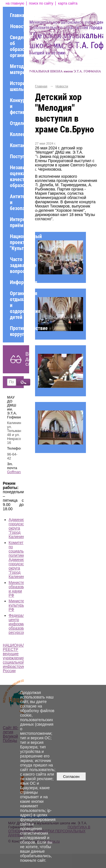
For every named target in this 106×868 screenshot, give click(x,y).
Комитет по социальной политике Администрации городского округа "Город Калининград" (23, 560)
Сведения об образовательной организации (17, 46)
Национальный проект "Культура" (17, 242)
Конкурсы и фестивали (17, 106)
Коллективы (17, 134)
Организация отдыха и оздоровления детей (17, 305)
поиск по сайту (41, 3)
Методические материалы (17, 69)
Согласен (71, 777)
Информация (17, 282)
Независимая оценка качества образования (17, 176)
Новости (17, 26)
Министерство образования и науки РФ (22, 589)
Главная (17, 15)
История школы (17, 86)
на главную (15, 3)
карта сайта (68, 3)
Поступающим (17, 156)
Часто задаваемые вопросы (17, 265)
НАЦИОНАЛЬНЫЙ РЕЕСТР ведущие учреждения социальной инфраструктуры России (20, 658)
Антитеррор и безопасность (17, 202)
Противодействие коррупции (17, 331)
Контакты (17, 145)
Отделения (17, 123)
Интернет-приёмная (17, 222)
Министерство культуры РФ (22, 605)
